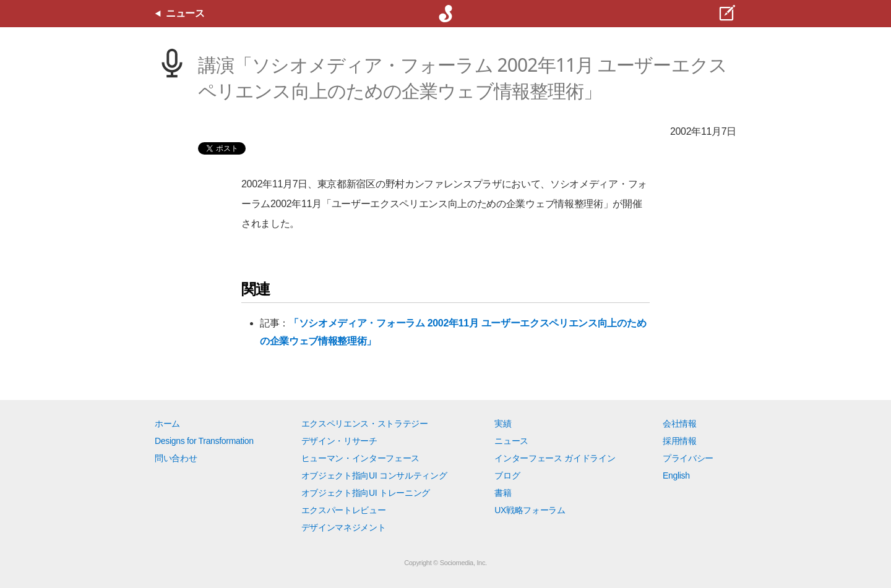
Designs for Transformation (204, 441)
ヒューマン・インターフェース (361, 458)
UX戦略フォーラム (530, 510)
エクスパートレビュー (344, 510)
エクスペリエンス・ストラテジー (365, 424)
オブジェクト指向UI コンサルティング (374, 475)
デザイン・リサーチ (339, 441)
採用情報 (680, 441)
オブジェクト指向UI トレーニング (366, 493)
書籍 (503, 493)
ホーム (167, 424)
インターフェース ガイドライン (555, 458)
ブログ (507, 475)
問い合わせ (176, 458)
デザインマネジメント (344, 527)
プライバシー (688, 458)
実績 (503, 424)
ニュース (511, 441)
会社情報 (680, 424)
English (676, 475)
